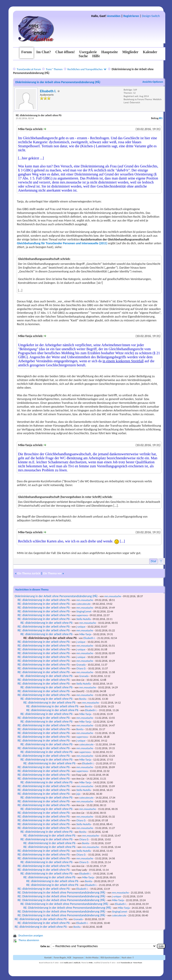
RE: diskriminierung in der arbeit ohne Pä (43, 600)
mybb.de (77, 963)
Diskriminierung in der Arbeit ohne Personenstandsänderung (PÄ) (56, 596)
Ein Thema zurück (29, 573)
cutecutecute (84, 604)
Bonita (83, 699)
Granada (81, 665)
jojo (78, 794)
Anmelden (114, 16)
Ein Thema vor (52, 573)
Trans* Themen (54, 69)
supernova (82, 615)
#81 (161, 118)
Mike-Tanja (85, 634)
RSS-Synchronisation (110, 958)
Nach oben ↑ (128, 958)
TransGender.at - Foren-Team (131, 963)
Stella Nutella (84, 619)
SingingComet (84, 611)
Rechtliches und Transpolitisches (85, 69)
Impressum (78, 958)
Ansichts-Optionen (153, 82)
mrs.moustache (113, 596)
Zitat (153, 561)
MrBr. (91, 963)
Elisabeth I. (48, 91)
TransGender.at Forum (29, 69)
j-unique (81, 627)
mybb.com (68, 963)
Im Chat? (44, 52)
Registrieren (131, 16)
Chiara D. (81, 668)
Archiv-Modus (92, 958)
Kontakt (48, 958)
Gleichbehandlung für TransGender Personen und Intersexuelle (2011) (62, 243)
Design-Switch (151, 16)
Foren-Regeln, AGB (62, 958)
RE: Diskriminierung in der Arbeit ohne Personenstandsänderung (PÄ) (61, 893)
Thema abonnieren (29, 940)
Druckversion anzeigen (31, 936)
